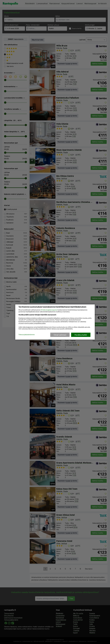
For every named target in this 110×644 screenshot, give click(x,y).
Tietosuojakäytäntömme (27, 335)
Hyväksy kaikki (81, 335)
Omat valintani (60, 335)
